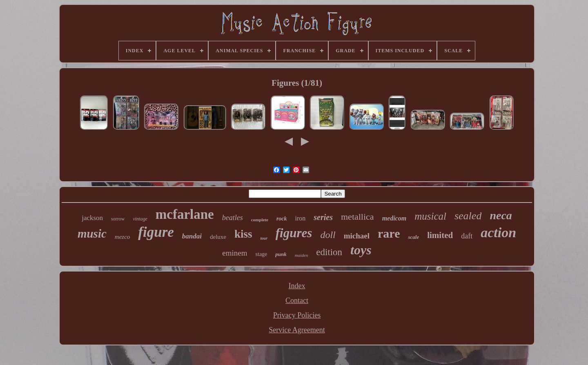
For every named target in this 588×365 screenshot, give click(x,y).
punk (281, 254)
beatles (233, 218)
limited (440, 235)
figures (294, 233)
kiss (243, 234)
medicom (394, 218)
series (323, 217)
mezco (122, 237)
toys (361, 250)
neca (501, 215)
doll (328, 235)
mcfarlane (185, 214)
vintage (140, 219)
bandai (192, 236)
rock (282, 219)
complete (260, 220)
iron (301, 218)
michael (357, 236)
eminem (235, 253)
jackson (92, 218)
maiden (301, 255)
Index (297, 286)
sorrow (118, 219)
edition (329, 252)
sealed (468, 216)
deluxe (218, 237)
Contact (297, 300)
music (92, 234)
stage (262, 254)
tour (264, 238)
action (498, 233)
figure (156, 232)
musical (430, 216)
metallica (357, 217)
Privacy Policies (297, 315)
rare (389, 233)
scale (413, 237)
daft (467, 236)
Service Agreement (297, 330)
